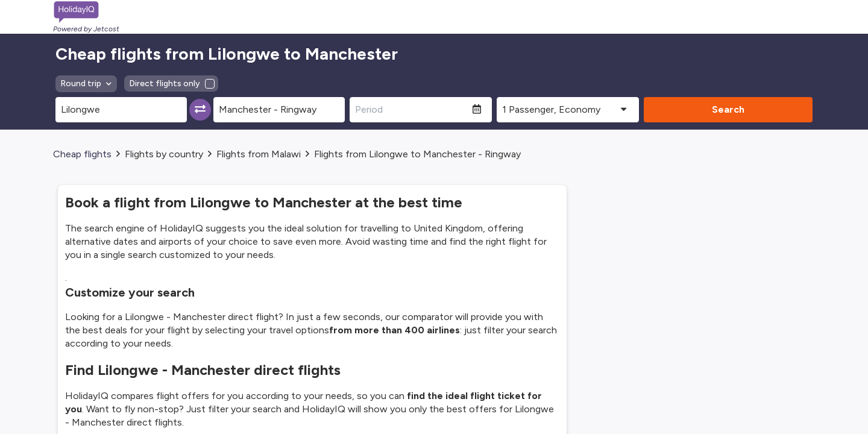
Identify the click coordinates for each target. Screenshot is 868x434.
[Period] (411, 110)
